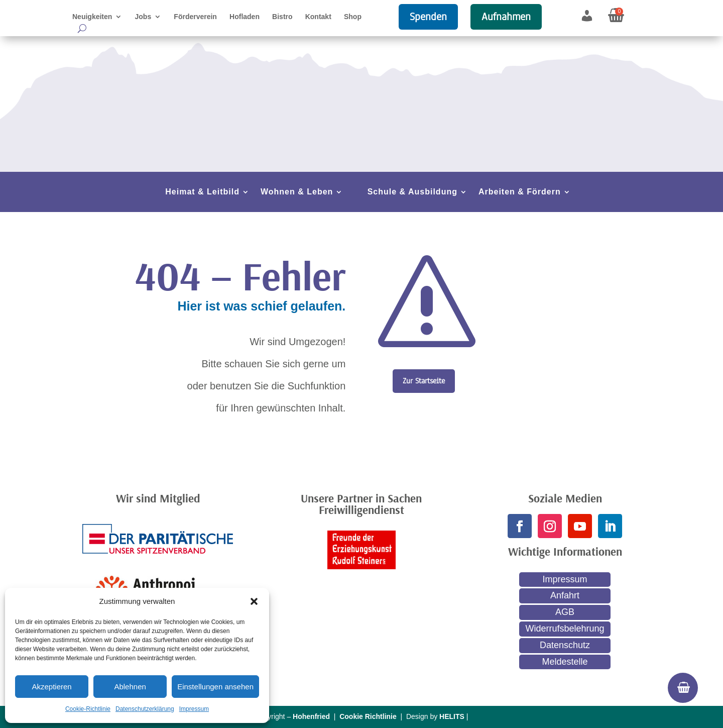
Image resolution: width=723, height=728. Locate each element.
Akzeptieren (51, 687)
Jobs (143, 17)
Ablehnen (130, 687)
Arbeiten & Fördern (520, 192)
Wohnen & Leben (297, 192)
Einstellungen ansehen (215, 687)
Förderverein (195, 17)
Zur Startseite (424, 381)
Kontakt (318, 17)
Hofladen (245, 17)
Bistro (282, 17)
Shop (353, 17)
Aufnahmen (506, 17)
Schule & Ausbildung (412, 192)
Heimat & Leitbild (202, 192)
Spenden (428, 17)
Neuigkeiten (92, 17)
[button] (254, 601)
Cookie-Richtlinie (88, 709)
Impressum (194, 709)
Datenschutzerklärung (145, 709)
